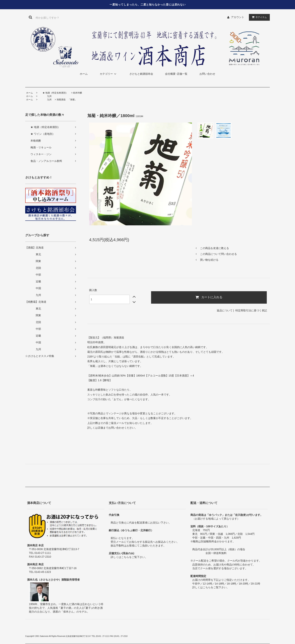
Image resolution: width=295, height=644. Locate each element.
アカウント (238, 17)
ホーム (84, 74)
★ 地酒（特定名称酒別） (53, 93)
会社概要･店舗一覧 (176, 74)
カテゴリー (109, 74)
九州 (45, 96)
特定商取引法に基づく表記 (251, 310)
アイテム (259, 17)
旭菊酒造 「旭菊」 (67, 100)
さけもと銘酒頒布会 (141, 74)
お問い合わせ (207, 74)
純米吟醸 (78, 93)
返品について (225, 310)
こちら (125, 557)
